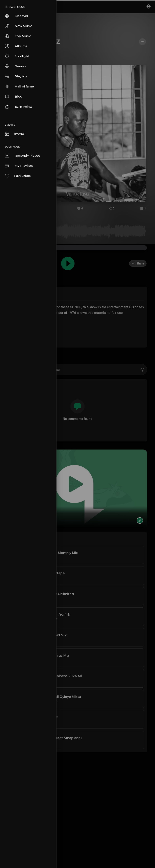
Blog (14, 97)
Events (15, 134)
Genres (15, 66)
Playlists (16, 76)
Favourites (18, 176)
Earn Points (19, 107)
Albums (16, 46)
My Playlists (19, 166)
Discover (17, 16)
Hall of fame (19, 86)
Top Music (18, 36)
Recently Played (23, 156)
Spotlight (17, 56)
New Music (18, 26)
